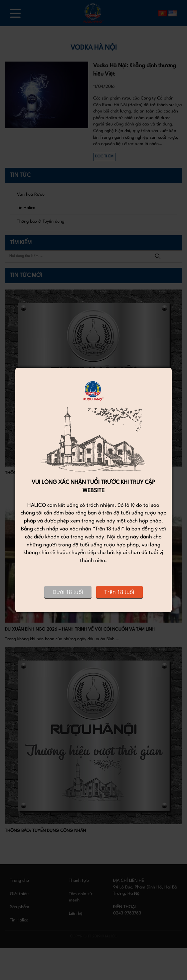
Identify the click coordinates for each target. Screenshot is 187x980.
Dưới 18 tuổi (68, 592)
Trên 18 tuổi (119, 592)
